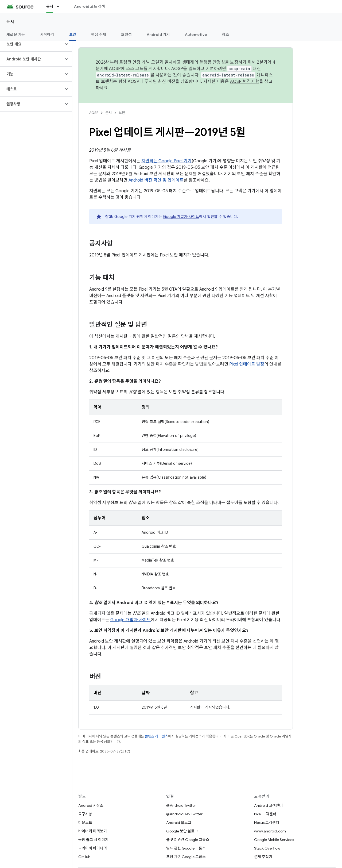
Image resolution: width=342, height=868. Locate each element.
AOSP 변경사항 (245, 82)
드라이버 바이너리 (93, 848)
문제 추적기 (263, 857)
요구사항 (85, 814)
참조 (226, 34)
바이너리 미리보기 (93, 831)
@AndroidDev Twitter (184, 814)
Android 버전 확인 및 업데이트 (156, 180)
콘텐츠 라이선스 (156, 736)
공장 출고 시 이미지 (93, 840)
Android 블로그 (179, 823)
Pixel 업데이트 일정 (247, 364)
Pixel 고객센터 (265, 814)
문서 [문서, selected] (50, 6)
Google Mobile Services (274, 840)
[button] (32, 44)
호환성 (126, 34)
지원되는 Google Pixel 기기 (166, 161)
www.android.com (270, 831)
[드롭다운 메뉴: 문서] (60, 6)
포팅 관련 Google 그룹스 (186, 857)
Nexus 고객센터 (267, 823)
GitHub (84, 857)
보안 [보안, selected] (73, 34)
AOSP (94, 113)
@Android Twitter (181, 805)
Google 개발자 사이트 (181, 217)
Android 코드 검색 (90, 6)
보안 (122, 113)
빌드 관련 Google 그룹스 (186, 848)
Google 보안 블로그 (182, 831)
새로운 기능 (16, 34)
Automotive (196, 34)
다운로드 (85, 823)
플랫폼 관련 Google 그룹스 (188, 840)
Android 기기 (158, 34)
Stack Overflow (267, 848)
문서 (10, 22)
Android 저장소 (91, 805)
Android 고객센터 (268, 805)
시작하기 (47, 34)
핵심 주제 (99, 34)
